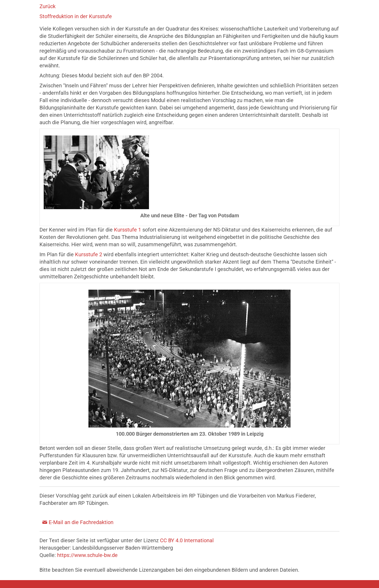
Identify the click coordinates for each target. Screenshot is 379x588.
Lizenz (50, 208)
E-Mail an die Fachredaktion (81, 522)
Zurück (48, 6)
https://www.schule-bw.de (87, 555)
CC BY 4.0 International (187, 540)
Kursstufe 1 (128, 230)
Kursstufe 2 (89, 254)
